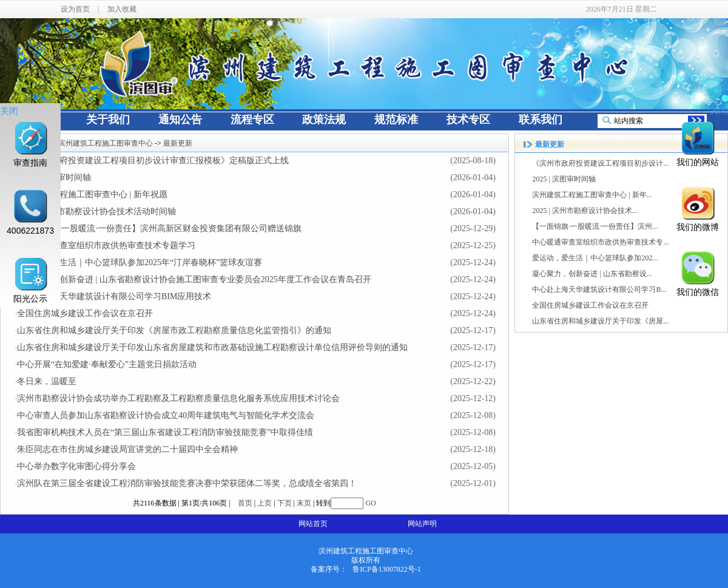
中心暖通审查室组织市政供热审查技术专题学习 (106, 245)
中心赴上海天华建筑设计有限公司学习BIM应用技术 (114, 296)
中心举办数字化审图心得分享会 (76, 466)
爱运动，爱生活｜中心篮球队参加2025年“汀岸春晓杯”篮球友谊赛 (140, 262)
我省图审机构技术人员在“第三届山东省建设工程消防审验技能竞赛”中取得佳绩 (165, 432)
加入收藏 (122, 9)
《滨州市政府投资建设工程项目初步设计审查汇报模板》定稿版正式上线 (153, 161)
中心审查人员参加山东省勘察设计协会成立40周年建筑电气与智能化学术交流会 (166, 415)
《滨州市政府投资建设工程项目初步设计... (600, 163)
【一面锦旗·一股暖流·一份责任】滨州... (595, 226)
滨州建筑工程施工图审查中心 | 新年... (592, 195)
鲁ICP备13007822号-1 (387, 569)
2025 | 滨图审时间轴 (564, 179)
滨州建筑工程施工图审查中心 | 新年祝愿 (92, 194)
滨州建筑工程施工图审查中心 (106, 143)
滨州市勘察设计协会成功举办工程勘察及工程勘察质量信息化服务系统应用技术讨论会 (178, 398)
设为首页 (75, 9)
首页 (245, 503)
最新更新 (178, 143)
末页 (304, 503)
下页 (285, 503)
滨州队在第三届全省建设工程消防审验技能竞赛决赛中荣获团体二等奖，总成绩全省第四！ (187, 483)
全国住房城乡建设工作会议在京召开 (85, 313)
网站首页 (313, 524)
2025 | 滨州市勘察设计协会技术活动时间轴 (96, 211)
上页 (265, 503)
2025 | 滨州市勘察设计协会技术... (585, 211)
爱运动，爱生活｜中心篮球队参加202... (595, 258)
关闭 (9, 111)
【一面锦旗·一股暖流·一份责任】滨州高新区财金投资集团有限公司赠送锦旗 (159, 228)
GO (370, 503)
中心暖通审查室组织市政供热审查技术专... (600, 242)
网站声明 (422, 524)
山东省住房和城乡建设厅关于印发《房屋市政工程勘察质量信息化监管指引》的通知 (174, 330)
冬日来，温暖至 (47, 381)
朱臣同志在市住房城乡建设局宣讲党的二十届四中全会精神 (127, 449)
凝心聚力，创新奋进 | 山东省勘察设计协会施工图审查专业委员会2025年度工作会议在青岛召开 (194, 279)
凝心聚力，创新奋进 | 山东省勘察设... (592, 274)
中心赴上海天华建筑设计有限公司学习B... (599, 289)
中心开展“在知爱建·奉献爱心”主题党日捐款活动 (107, 364)
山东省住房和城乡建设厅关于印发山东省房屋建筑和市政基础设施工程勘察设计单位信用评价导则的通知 (212, 347)
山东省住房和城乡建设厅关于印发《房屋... (600, 321)
